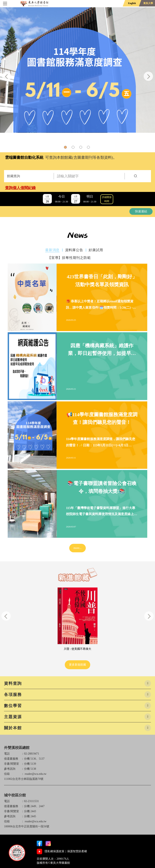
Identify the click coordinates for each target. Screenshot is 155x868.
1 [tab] (66, 148)
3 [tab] (81, 148)
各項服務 (13, 694)
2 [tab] (74, 148)
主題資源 (13, 717)
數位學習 (13, 706)
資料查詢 (13, 683)
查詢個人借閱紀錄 (20, 188)
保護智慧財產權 (77, 851)
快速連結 (141, 211)
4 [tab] (89, 148)
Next (148, 76)
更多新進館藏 (77, 665)
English (132, 3)
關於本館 (13, 728)
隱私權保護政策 (54, 851)
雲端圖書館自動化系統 (24, 157)
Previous (7, 76)
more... (77, 548)
